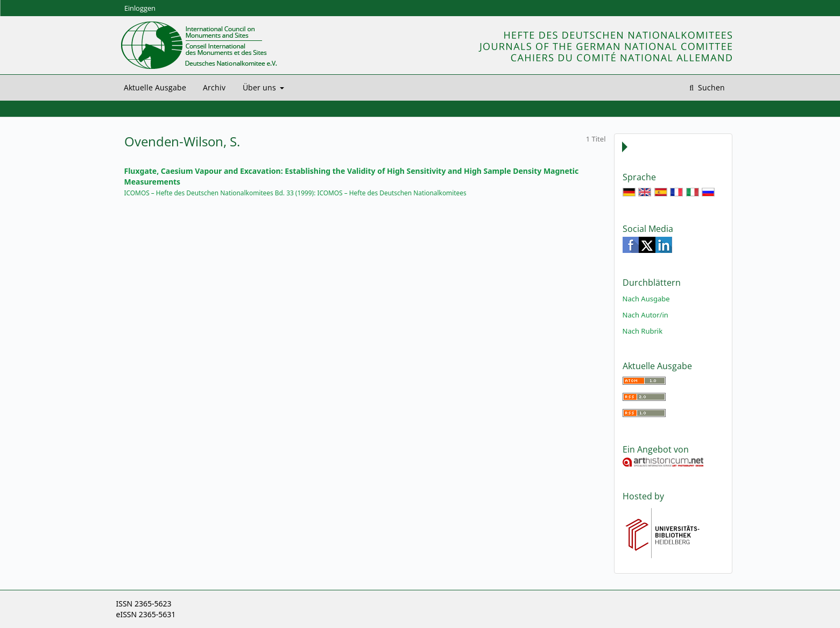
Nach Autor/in (645, 315)
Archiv (214, 87)
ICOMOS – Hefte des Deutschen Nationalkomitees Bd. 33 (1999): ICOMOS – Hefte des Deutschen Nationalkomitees (295, 193)
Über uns (260, 87)
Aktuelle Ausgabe (155, 87)
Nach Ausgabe (646, 299)
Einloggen (140, 8)
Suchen (710, 87)
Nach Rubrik (643, 331)
